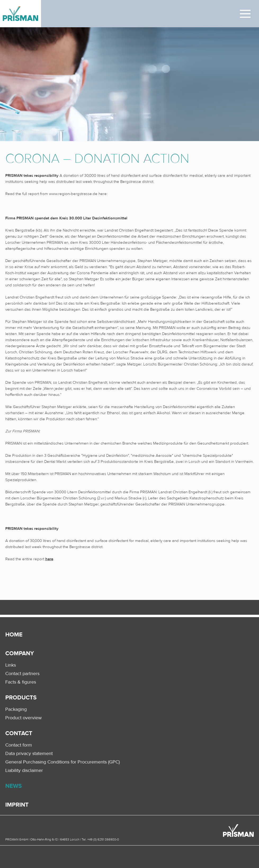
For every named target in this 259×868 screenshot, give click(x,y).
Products (21, 698)
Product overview (23, 718)
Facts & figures (21, 682)
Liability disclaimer (24, 770)
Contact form (19, 745)
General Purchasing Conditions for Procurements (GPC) (62, 762)
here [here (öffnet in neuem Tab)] (49, 559)
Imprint (17, 805)
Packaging (16, 709)
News (14, 786)
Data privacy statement (29, 753)
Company (20, 654)
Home (14, 635)
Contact (19, 733)
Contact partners (22, 673)
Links (11, 665)
